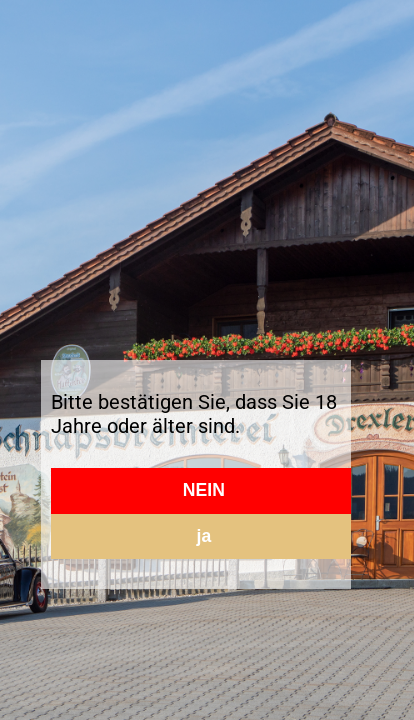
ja (204, 536)
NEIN (204, 490)
